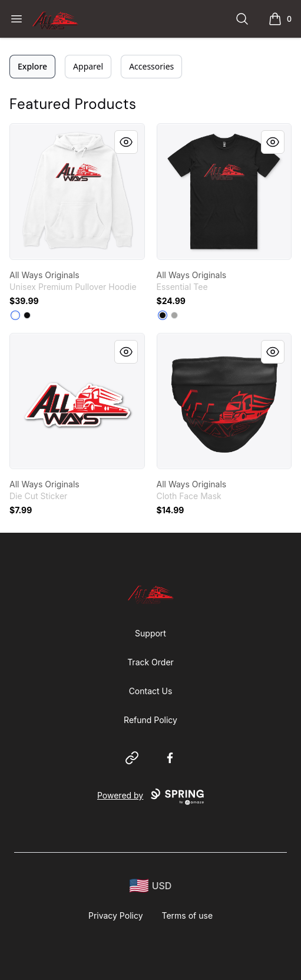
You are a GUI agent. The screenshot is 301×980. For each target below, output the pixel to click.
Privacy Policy (116, 915)
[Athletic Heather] (174, 315)
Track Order (150, 662)
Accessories (151, 66)
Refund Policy (150, 720)
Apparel (88, 66)
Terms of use (188, 915)
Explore (32, 66)
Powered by (150, 797)
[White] (15, 315)
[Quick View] (126, 142)
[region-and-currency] (151, 886)
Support (150, 633)
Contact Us (151, 691)
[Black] (27, 315)
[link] (77, 192)
